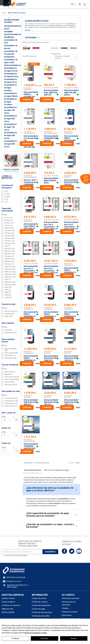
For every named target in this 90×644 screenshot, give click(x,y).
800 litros (10, 261)
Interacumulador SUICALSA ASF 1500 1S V (71, 402)
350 (7, 246)
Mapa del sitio (8, 609)
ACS (8, 330)
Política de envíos (39, 598)
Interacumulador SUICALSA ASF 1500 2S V (71, 358)
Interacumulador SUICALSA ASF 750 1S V (51, 402)
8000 (8, 292)
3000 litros (10, 277)
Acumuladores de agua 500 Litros (11, 144)
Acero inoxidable (11, 349)
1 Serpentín (11, 398)
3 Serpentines (11, 403)
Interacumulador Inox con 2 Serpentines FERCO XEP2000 (71, 226)
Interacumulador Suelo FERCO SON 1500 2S (31, 226)
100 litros (10, 231)
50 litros (9, 223)
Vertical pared (11, 385)
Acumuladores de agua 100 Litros (11, 110)
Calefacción (11, 333)
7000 (8, 290)
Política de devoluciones (42, 612)
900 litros (9, 264)
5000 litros (10, 285)
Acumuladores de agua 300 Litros (11, 119)
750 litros (10, 259)
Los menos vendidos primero (66, 57)
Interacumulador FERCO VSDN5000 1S (31, 358)
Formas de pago (38, 609)
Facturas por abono (70, 612)
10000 (8, 295)
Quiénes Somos (8, 598)
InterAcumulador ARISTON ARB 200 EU (71, 92)
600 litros (10, 254)
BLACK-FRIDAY (8, 612)
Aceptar (74, 638)
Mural (8, 374)
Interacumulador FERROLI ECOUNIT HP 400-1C (31, 95)
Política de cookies (40, 602)
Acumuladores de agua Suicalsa (11, 88)
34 (77, 463)
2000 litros (10, 272)
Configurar (15, 638)
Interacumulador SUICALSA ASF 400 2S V (31, 402)
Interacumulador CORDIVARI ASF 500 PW (51, 138)
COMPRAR (27, 100)
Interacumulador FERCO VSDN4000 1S (31, 314)
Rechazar (44, 638)
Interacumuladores (13, 65)
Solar (9, 316)
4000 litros (10, 282)
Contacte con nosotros (11, 605)
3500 (8, 279)
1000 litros (10, 267)
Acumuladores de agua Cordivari (11, 102)
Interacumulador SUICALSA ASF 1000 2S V (51, 358)
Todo (5, 215)
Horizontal (10, 372)
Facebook (64, 551)
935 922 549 (11, 577)
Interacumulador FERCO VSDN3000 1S (71, 270)
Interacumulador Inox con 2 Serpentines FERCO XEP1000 (31, 270)
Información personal (70, 598)
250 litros (10, 241)
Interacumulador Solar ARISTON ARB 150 (51, 92)
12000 (8, 297)
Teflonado (10, 355)
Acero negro (11, 353)
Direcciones (67, 615)
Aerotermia (11, 311)
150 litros (10, 236)
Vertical (9, 382)
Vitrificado (10, 358)
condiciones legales (20, 555)
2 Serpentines (11, 401)
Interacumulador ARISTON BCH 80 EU (51, 180)
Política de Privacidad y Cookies (35, 633)
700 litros (9, 256)
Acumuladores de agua (12, 21)
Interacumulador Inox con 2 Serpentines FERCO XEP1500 (51, 226)
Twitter (72, 551)
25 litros (9, 218)
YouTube (79, 551)
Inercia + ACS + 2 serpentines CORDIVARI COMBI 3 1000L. (31, 183)
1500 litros (10, 269)
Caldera (9, 314)
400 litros (10, 249)
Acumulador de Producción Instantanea (11, 54)
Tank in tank (11, 406)
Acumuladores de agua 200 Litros (11, 135)
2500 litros (10, 274)
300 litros (10, 243)
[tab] (32, 470)
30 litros (9, 220)
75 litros (9, 225)
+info (38, 100)
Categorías (32, 38)
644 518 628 (21, 577)
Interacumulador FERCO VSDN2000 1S (51, 314)
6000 (8, 287)
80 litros (9, 228)
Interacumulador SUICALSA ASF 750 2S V (71, 182)
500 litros (10, 251)
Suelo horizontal (12, 377)
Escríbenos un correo (14, 581)
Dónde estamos (8, 602)
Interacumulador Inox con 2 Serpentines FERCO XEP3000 (51, 270)
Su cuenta (68, 595)
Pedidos (65, 608)
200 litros (10, 238)
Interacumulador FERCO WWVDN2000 (71, 138)
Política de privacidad (41, 616)
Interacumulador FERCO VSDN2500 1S (71, 314)
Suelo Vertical (12, 379)
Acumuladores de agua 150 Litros (11, 127)
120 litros (9, 233)
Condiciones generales (41, 605)
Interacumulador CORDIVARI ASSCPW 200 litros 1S (31, 447)
